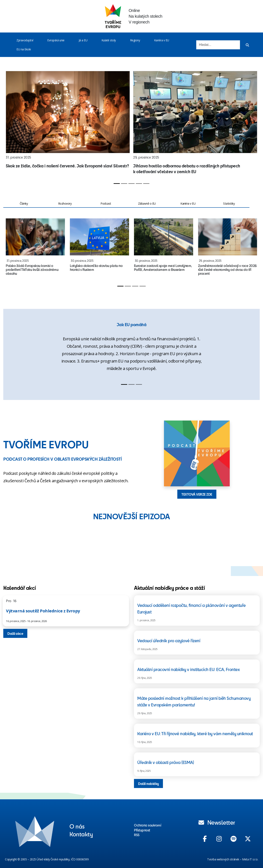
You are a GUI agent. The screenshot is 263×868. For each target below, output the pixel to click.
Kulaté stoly (109, 40)
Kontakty (81, 834)
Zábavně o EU (147, 203)
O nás (77, 826)
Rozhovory (65, 203)
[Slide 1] (117, 184)
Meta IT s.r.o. (250, 859)
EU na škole (24, 49)
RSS (137, 835)
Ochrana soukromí (148, 825)
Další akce (15, 633)
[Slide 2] (124, 184)
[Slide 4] (139, 184)
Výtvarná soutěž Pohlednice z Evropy (43, 611)
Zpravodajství (25, 40)
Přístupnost (142, 830)
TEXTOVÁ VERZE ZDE (197, 494)
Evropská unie (56, 40)
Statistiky (229, 203)
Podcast (106, 203)
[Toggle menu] (34, 40)
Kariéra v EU (162, 40)
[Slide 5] (146, 184)
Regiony (135, 40)
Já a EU (83, 40)
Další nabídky (148, 783)
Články (24, 203)
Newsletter (217, 822)
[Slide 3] (131, 184)
